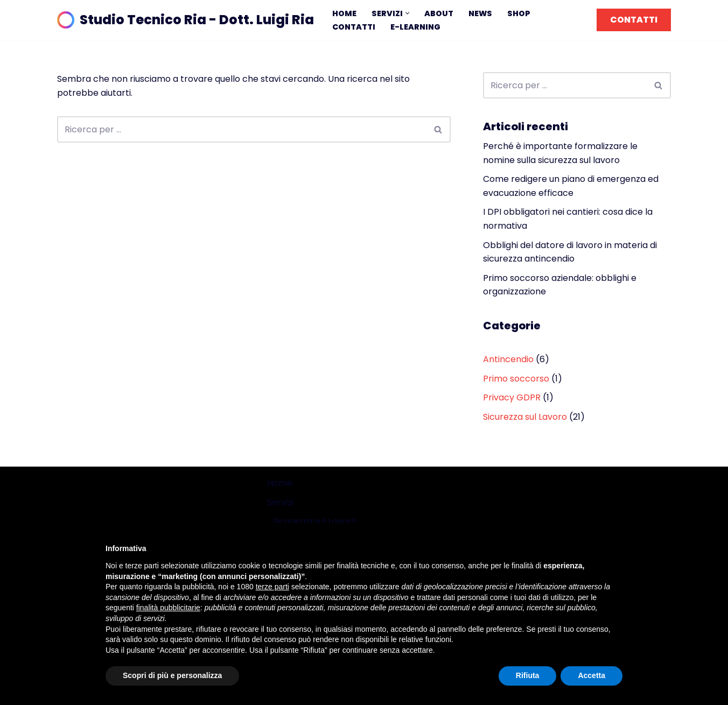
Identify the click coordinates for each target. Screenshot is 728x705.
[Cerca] (242, 129)
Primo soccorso (516, 379)
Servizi (280, 502)
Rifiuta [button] (528, 675)
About (439, 13)
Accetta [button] (591, 675)
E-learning (415, 27)
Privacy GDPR (512, 397)
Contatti (354, 27)
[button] (407, 13)
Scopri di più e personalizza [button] (172, 675)
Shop (519, 13)
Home (344, 13)
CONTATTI (634, 20)
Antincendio (508, 359)
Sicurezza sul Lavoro (525, 417)
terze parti (272, 587)
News (480, 13)
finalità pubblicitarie (168, 608)
